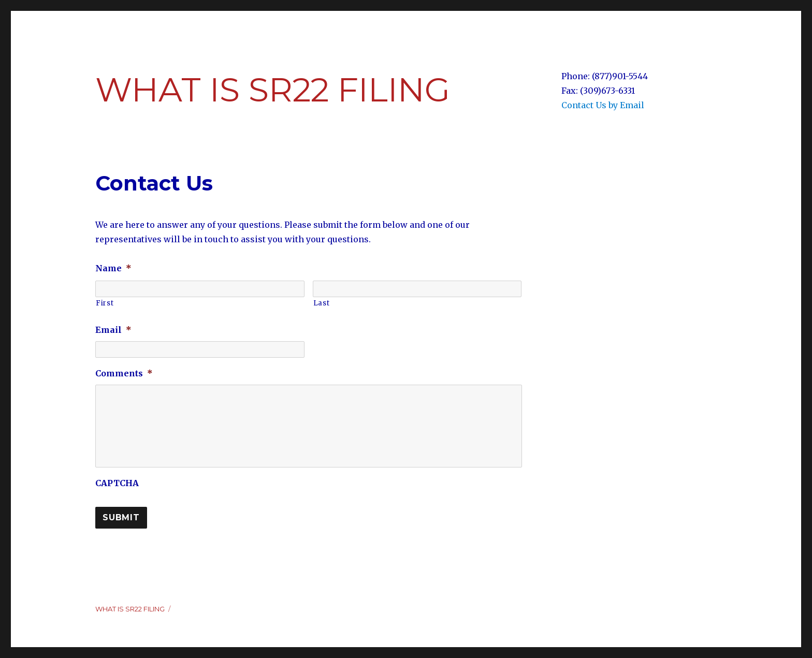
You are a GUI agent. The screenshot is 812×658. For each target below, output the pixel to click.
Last (322, 303)
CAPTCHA (117, 483)
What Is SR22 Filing (273, 90)
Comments (124, 373)
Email (113, 330)
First (105, 303)
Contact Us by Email (603, 105)
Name (113, 268)
